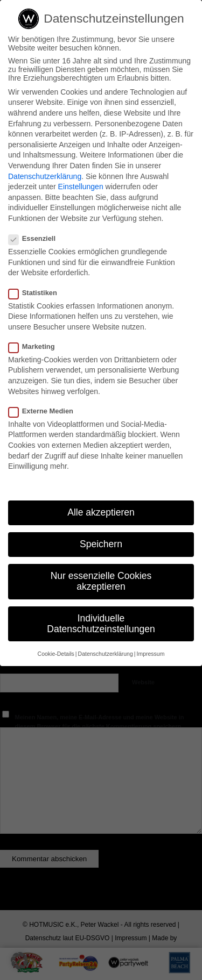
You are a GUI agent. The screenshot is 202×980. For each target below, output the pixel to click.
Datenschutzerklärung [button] (106, 654)
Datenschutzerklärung (45, 176)
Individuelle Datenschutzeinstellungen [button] (101, 624)
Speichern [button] (101, 544)
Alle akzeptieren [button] (101, 512)
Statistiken (37, 293)
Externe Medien (45, 411)
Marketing (36, 346)
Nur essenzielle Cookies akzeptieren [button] (101, 581)
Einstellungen (81, 187)
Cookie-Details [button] (56, 654)
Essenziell (36, 238)
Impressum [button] (150, 654)
